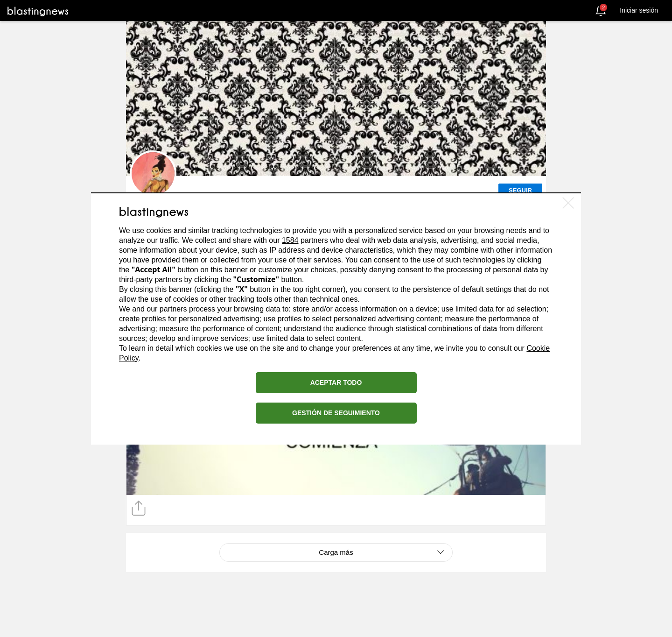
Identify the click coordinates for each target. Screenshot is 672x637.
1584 (290, 240)
